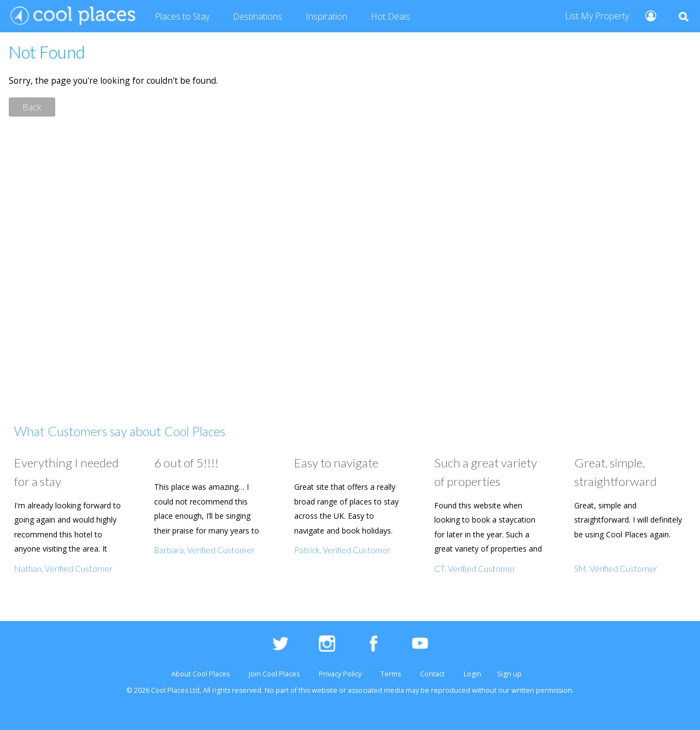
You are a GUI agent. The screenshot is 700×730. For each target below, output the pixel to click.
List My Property (597, 16)
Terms (391, 674)
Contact (432, 674)
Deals (390, 17)
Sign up (509, 674)
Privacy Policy (340, 674)
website (325, 690)
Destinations (258, 16)
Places (182, 17)
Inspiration (326, 16)
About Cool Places (200, 674)
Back (32, 107)
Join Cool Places (274, 674)
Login (472, 674)
